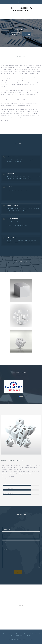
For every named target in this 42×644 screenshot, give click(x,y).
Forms (12, 636)
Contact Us (28, 636)
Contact (27, 34)
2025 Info (15, 34)
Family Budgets (11, 237)
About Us (27, 634)
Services (11, 634)
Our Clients (35, 634)
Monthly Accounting (12, 205)
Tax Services (10, 174)
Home (5, 634)
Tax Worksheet (11, 187)
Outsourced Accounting (13, 157)
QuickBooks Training (13, 219)
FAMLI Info (20, 636)
